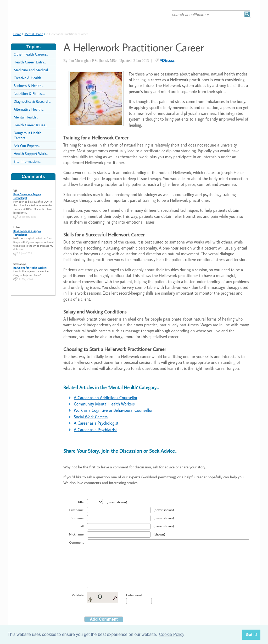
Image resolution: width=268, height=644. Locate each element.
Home (17, 34)
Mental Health (34, 34)
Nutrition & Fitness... (29, 93)
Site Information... (27, 161)
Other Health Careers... (31, 54)
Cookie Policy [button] (172, 634)
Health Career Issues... (30, 125)
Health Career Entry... (30, 62)
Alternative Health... (29, 109)
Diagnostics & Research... (32, 101)
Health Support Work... (31, 153)
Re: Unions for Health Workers (30, 265)
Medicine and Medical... (32, 70)
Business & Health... (29, 86)
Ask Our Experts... (27, 146)
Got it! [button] (251, 635)
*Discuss (167, 60)
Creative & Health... (28, 78)
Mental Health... (26, 117)
